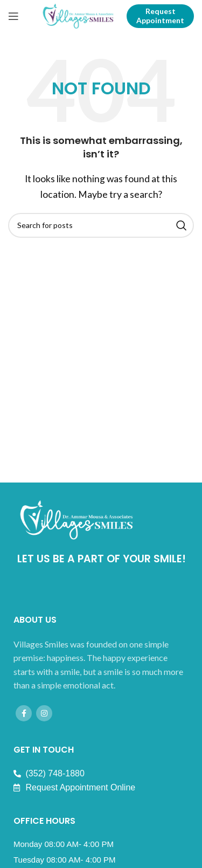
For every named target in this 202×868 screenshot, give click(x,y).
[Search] (101, 225)
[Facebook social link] (24, 713)
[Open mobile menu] (13, 16)
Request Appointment (160, 16)
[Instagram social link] (44, 713)
